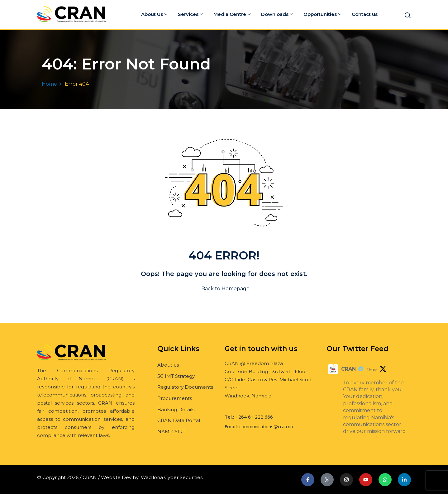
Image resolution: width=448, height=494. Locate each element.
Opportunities (322, 14)
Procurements (175, 398)
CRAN (348, 369)
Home (49, 84)
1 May (372, 369)
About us (168, 365)
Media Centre (232, 14)
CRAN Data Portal (179, 420)
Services (190, 14)
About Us (154, 14)
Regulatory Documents (185, 387)
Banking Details (176, 409)
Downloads (277, 14)
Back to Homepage (224, 289)
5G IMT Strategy (176, 376)
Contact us (365, 14)
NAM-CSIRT (171, 432)
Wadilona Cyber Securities (172, 477)
